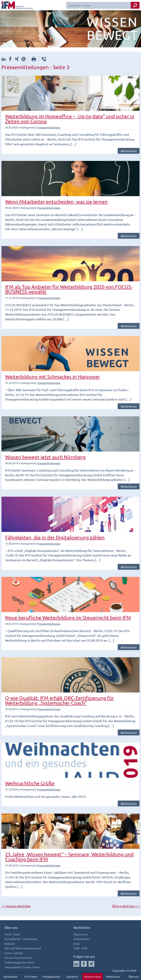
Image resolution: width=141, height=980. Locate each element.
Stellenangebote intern (20, 962)
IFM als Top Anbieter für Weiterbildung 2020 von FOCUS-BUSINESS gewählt (69, 289)
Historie (10, 943)
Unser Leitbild (13, 953)
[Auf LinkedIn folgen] (76, 964)
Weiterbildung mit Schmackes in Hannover (53, 377)
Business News (93, 977)
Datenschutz (82, 939)
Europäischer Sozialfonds (21, 939)
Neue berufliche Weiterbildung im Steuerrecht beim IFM (68, 618)
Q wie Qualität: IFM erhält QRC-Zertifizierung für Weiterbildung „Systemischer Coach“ (59, 700)
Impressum (81, 934)
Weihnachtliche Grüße (30, 783)
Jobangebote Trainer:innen (22, 967)
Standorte (72, 977)
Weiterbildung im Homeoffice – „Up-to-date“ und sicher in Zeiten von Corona (70, 119)
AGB (76, 943)
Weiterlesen (129, 151)
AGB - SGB (80, 948)
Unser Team (12, 934)
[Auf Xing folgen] (91, 964)
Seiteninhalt (10, 977)
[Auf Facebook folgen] (84, 964)
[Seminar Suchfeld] (103, 5)
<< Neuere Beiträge (16, 906)
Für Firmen (31, 977)
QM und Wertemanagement (23, 948)
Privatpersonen (51, 977)
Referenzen (113, 977)
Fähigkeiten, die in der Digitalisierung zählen (55, 537)
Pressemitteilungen (49, 127)
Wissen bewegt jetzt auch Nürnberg (45, 457)
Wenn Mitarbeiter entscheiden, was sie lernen (56, 202)
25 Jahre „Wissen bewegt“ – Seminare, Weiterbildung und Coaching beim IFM (69, 857)
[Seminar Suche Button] (135, 5)
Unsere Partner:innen (18, 958)
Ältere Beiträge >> (126, 906)
